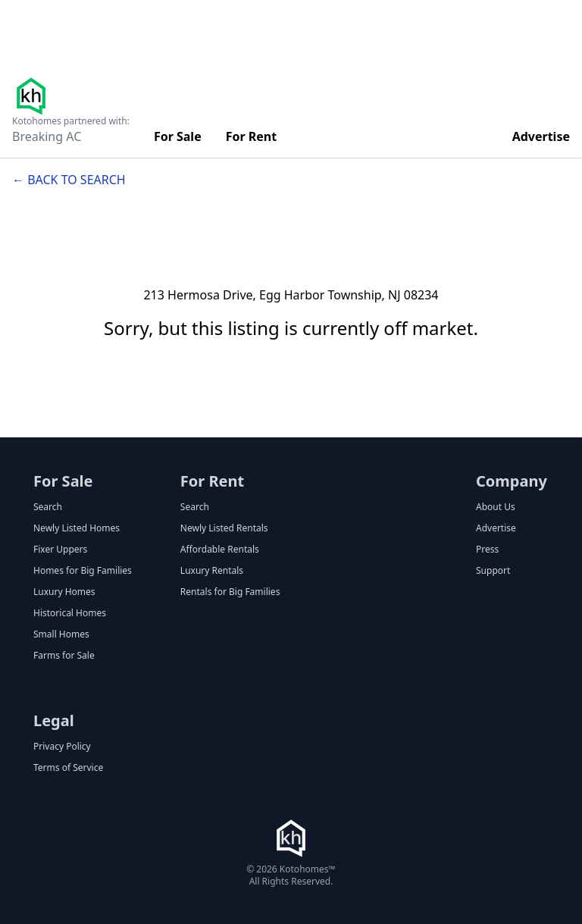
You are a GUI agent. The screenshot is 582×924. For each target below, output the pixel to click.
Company (512, 481)
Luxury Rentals (212, 571)
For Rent (252, 136)
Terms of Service (68, 768)
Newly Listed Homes (77, 528)
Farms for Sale (64, 656)
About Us (496, 507)
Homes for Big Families (83, 571)
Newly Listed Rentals (224, 528)
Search (48, 507)
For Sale (178, 136)
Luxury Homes (64, 592)
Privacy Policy (62, 747)
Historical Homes (70, 613)
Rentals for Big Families (230, 592)
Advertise (541, 136)
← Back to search (69, 180)
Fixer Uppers (60, 550)
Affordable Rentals (220, 550)
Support (493, 571)
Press (487, 550)
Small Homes (61, 634)
